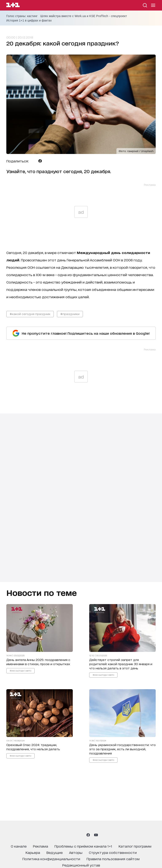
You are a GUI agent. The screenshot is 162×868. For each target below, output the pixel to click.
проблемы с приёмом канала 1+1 (83, 846)
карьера (33, 852)
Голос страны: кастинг (22, 16)
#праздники (70, 314)
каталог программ (135, 846)
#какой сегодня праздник (30, 314)
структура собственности (113, 852)
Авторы (76, 852)
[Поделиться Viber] (47, 161)
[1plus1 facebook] (88, 835)
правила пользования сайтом (113, 859)
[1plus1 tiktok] (81, 835)
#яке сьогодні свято (20, 670)
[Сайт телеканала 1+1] (13, 6)
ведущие (55, 852)
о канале (19, 846)
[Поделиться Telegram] (34, 161)
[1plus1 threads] (73, 835)
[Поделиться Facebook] (40, 161)
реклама (40, 846)
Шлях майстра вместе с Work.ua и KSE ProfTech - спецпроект (84, 16)
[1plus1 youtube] (96, 835)
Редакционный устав (81, 865)
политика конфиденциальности (51, 859)
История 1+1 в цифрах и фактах (29, 20)
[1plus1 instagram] (66, 835)
